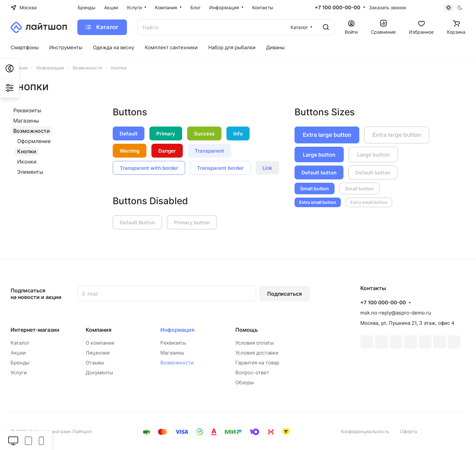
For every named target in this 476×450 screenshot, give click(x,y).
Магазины (26, 121)
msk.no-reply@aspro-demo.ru (396, 313)
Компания (99, 330)
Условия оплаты (255, 343)
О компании (100, 343)
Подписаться (284, 294)
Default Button (137, 223)
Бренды (20, 363)
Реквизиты (27, 110)
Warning (130, 151)
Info (238, 134)
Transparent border (220, 168)
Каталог (20, 343)
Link (267, 168)
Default (129, 134)
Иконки (27, 162)
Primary (166, 134)
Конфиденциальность (365, 431)
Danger (167, 151)
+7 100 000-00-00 (337, 8)
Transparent (209, 151)
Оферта (409, 431)
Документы (99, 373)
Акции (18, 353)
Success (204, 134)
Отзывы (95, 363)
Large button (319, 155)
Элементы (30, 172)
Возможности (32, 131)
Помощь (247, 330)
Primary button (192, 223)
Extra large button (327, 135)
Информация (177, 330)
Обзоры (245, 382)
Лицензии (98, 353)
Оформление (34, 141)
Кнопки (27, 151)
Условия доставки (257, 353)
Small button (315, 188)
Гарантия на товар (257, 363)
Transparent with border (149, 168)
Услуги (19, 373)
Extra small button (318, 202)
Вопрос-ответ (252, 373)
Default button (319, 173)
